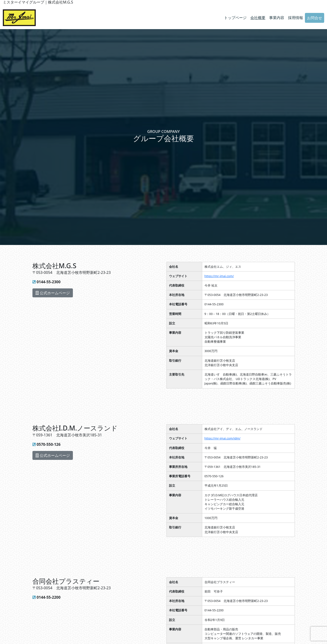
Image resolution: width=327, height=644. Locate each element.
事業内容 (277, 18)
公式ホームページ (53, 293)
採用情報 (295, 18)
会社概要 (258, 18)
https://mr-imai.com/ (219, 276)
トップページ (235, 18)
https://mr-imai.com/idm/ (223, 438)
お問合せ (315, 18)
